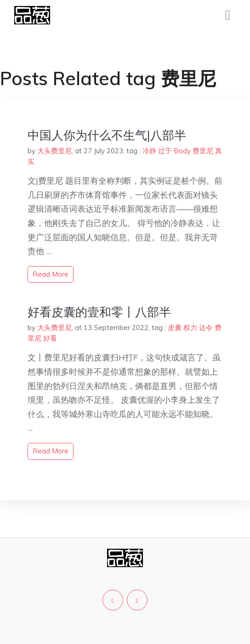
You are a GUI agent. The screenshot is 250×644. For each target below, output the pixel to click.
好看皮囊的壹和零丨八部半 (99, 312)
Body (182, 151)
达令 (206, 328)
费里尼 (203, 151)
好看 (50, 338)
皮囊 (175, 328)
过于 (165, 151)
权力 (190, 328)
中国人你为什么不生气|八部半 (107, 135)
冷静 (149, 151)
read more (51, 274)
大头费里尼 (54, 151)
